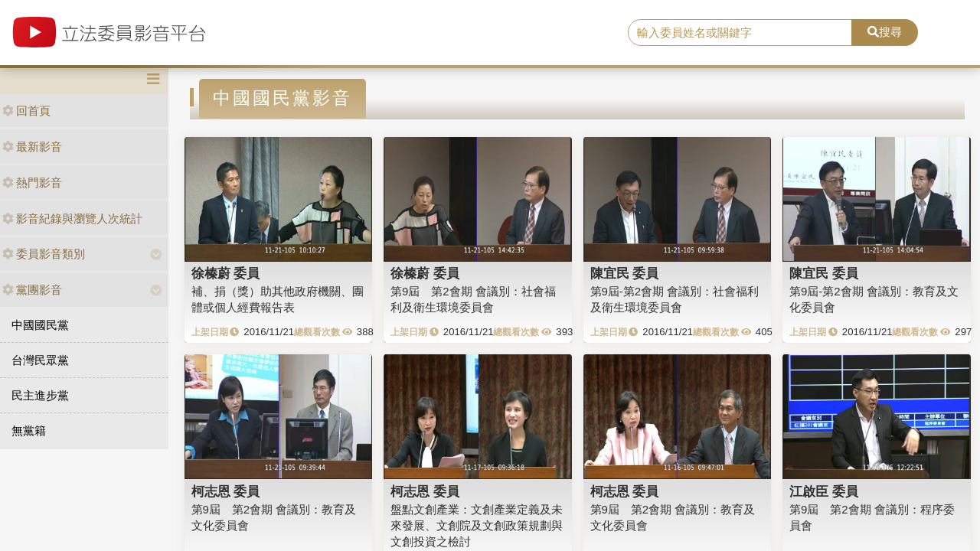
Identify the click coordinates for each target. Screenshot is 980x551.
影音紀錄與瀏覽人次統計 (72, 218)
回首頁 (26, 111)
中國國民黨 (40, 325)
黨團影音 (32, 290)
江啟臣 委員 (824, 491)
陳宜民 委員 (625, 273)
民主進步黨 (40, 395)
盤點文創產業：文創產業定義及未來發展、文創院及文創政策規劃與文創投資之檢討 (477, 526)
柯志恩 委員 (226, 491)
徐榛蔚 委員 (226, 273)
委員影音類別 (44, 254)
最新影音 (32, 147)
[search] (740, 33)
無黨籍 (29, 430)
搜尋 (885, 32)
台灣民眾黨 (40, 360)
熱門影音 (32, 183)
